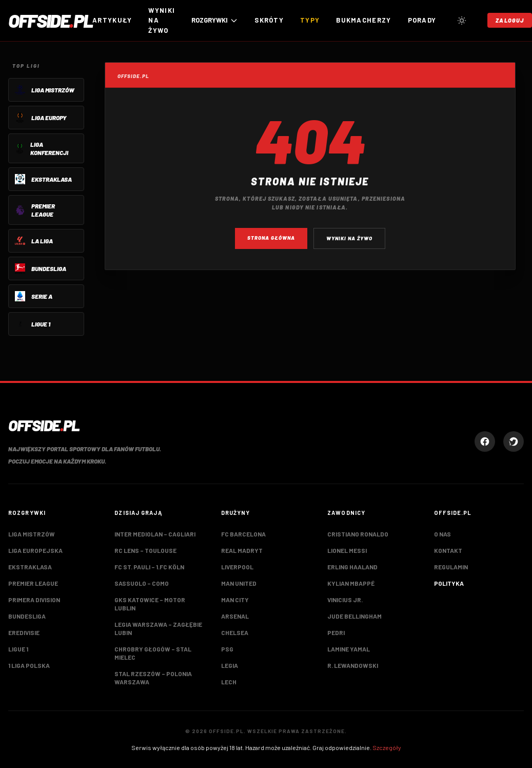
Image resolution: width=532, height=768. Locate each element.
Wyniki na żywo (162, 20)
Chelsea (235, 632)
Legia (230, 665)
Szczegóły (387, 747)
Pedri (336, 632)
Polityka (449, 583)
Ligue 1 (18, 649)
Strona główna (271, 238)
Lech (229, 682)
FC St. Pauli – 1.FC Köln (149, 567)
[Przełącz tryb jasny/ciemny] (462, 21)
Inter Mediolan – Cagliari (155, 534)
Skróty (269, 20)
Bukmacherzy (363, 20)
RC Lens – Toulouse (145, 550)
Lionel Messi (347, 550)
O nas (442, 534)
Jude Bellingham (354, 616)
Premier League (33, 583)
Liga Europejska (35, 550)
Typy (310, 20)
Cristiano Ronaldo (358, 534)
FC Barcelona (243, 534)
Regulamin (451, 567)
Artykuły (112, 20)
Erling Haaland (352, 567)
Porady (422, 20)
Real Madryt (242, 550)
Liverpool (237, 567)
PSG (227, 649)
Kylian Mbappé (351, 583)
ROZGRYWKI (215, 20)
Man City (235, 600)
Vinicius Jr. (345, 600)
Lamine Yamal (349, 649)
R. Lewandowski (353, 665)
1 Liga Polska (29, 665)
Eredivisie (24, 632)
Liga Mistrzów (32, 534)
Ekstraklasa (30, 567)
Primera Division (34, 600)
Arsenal (235, 616)
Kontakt (448, 550)
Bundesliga (27, 616)
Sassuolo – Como (142, 583)
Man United (239, 583)
